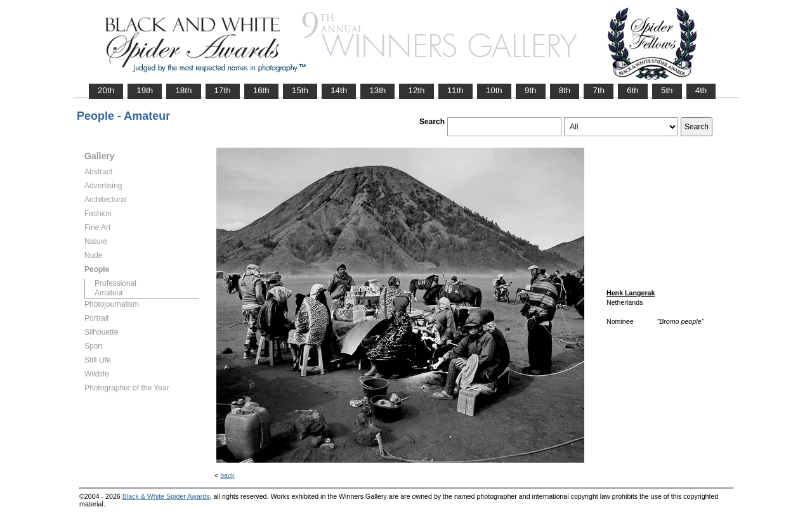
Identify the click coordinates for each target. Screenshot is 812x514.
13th (377, 90)
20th (106, 90)
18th (183, 90)
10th (494, 90)
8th (565, 90)
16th (261, 90)
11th (455, 90)
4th (701, 90)
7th (599, 90)
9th (531, 90)
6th (633, 90)
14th (339, 90)
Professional (115, 283)
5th (667, 90)
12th (416, 90)
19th (145, 90)
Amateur (109, 293)
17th (223, 90)
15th (300, 90)
